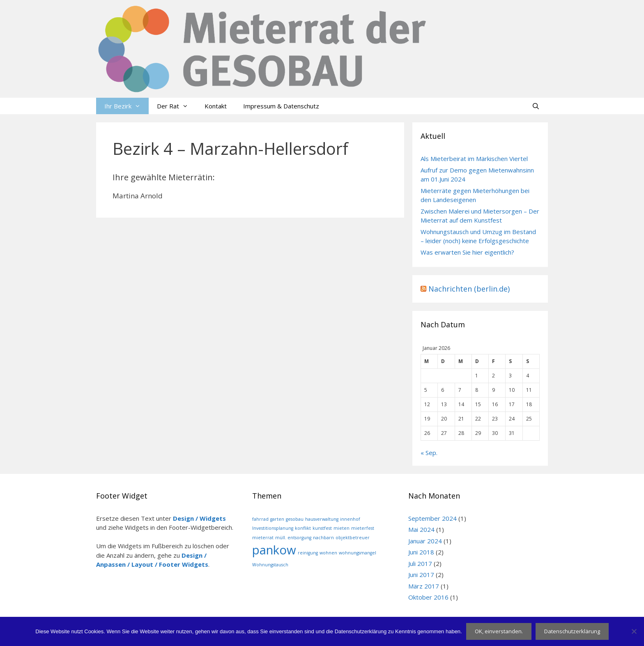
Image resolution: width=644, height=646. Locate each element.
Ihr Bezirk (126, 106)
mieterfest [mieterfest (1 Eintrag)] (363, 528)
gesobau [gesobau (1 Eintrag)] (295, 519)
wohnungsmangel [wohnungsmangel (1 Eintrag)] (358, 553)
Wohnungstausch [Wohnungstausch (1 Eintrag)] (270, 565)
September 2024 (432, 518)
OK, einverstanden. (499, 631)
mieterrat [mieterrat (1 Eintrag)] (263, 538)
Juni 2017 (421, 575)
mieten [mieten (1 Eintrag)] (342, 528)
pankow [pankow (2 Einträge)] (274, 550)
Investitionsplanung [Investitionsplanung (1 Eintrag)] (273, 528)
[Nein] (634, 631)
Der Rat (177, 106)
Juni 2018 (421, 552)
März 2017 (424, 586)
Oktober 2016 (428, 597)
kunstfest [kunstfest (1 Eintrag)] (322, 528)
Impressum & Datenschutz (281, 106)
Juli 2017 (420, 563)
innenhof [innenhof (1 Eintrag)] (350, 519)
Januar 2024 (425, 541)
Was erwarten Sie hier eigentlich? (467, 252)
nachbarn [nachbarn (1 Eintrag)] (323, 538)
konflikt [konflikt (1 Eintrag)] (303, 528)
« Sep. (429, 453)
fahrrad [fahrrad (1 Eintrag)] (260, 519)
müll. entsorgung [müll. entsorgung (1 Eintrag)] (293, 538)
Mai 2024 (421, 529)
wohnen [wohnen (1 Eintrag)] (328, 553)
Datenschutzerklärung (572, 631)
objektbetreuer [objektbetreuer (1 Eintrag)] (353, 538)
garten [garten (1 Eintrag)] (277, 519)
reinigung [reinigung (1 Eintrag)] (308, 553)
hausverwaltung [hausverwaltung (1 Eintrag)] (322, 519)
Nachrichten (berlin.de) (469, 289)
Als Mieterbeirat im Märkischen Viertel (474, 159)
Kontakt (216, 106)
